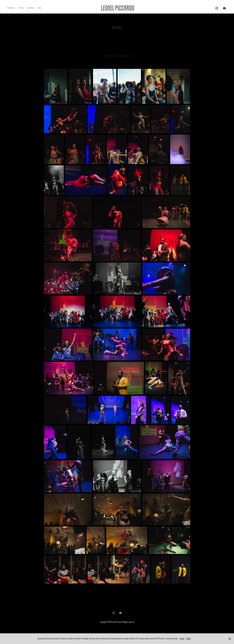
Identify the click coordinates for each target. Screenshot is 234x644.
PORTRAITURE (11, 8)
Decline (188, 639)
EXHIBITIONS (30, 8)
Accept (182, 639)
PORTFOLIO (21, 8)
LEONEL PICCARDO (118, 8)
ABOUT (39, 8)
